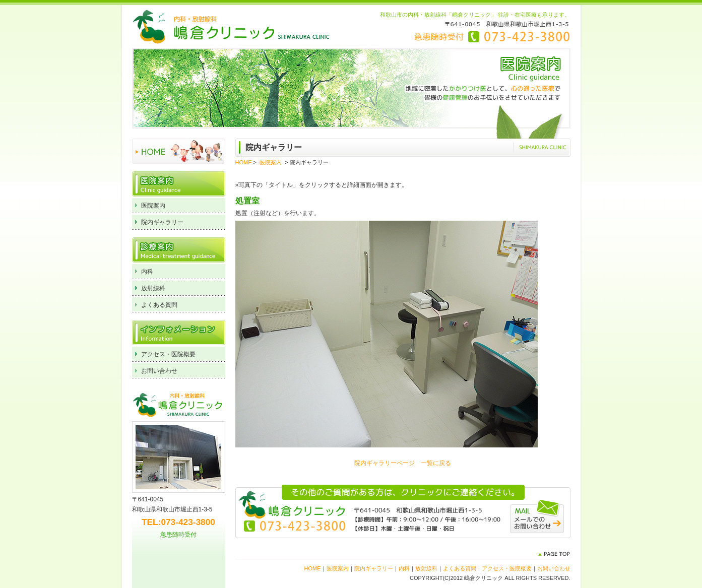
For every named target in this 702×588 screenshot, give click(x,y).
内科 (147, 272)
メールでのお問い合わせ (537, 516)
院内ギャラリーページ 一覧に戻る (403, 463)
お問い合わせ (159, 371)
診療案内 (179, 250)
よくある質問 (159, 305)
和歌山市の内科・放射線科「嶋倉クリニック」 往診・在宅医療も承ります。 (475, 15)
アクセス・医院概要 (168, 354)
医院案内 (179, 184)
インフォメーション (179, 333)
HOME (179, 151)
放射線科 (153, 288)
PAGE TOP (554, 554)
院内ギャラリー (162, 222)
